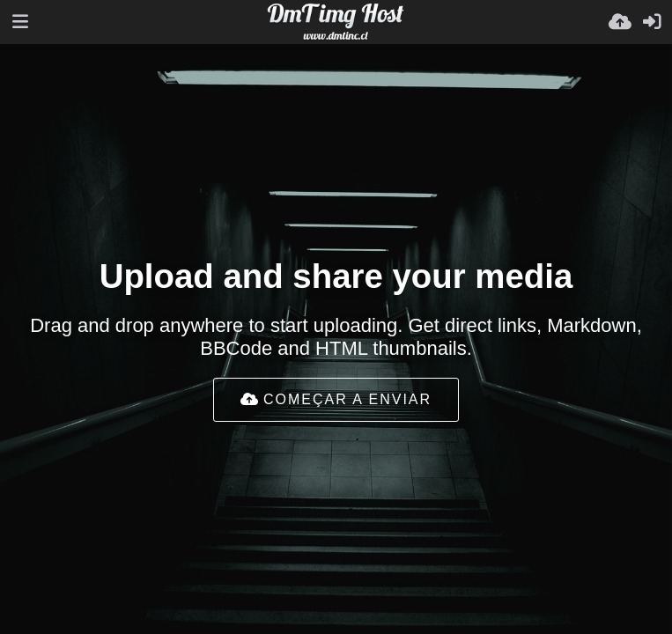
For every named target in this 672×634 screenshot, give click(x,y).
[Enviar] (620, 22)
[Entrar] (652, 22)
